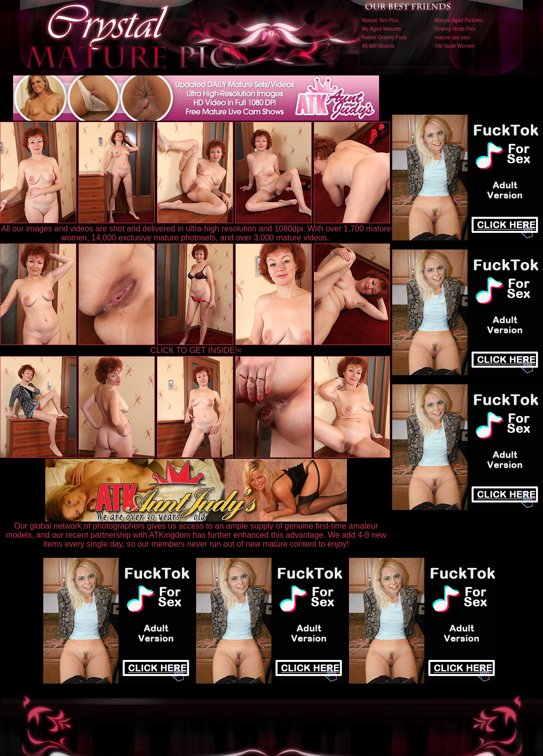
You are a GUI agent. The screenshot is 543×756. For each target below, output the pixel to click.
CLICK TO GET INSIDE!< (196, 350)
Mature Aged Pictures (459, 20)
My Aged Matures (382, 29)
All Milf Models (378, 46)
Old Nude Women (455, 46)
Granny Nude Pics (455, 29)
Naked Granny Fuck (384, 37)
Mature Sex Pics (380, 20)
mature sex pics (452, 37)
